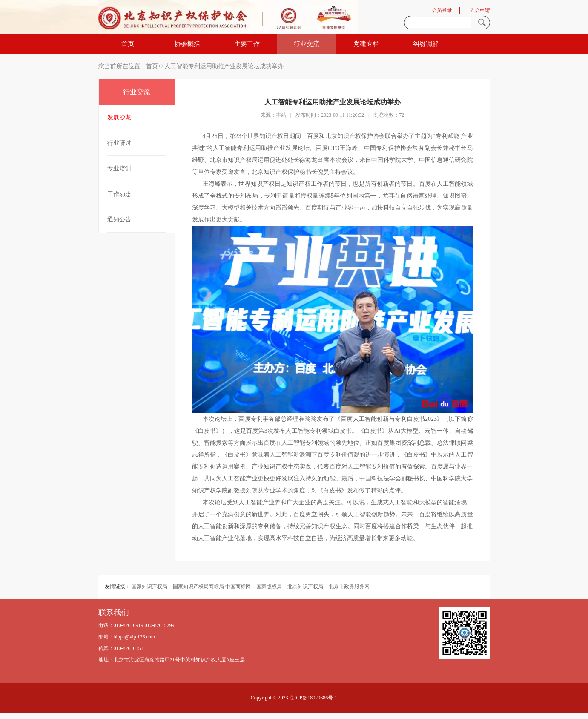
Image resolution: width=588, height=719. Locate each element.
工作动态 (119, 194)
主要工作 (247, 44)
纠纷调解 (426, 44)
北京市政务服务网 (349, 587)
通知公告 (119, 220)
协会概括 (187, 44)
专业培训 (119, 168)
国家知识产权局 (149, 587)
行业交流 (307, 44)
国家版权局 (269, 587)
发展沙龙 (119, 117)
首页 (128, 44)
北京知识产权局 (305, 587)
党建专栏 (366, 44)
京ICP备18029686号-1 (314, 698)
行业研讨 (119, 143)
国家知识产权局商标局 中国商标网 (212, 587)
